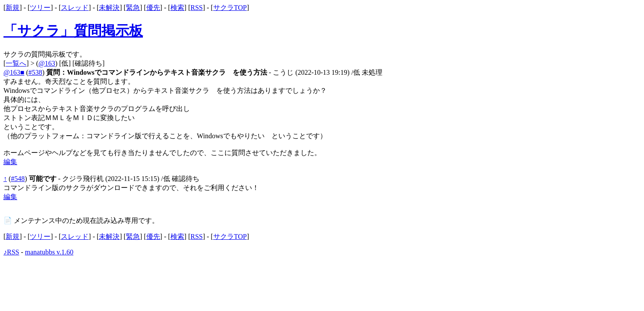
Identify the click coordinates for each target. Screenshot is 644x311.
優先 (153, 8)
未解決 (109, 8)
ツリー (40, 8)
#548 (18, 179)
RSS (196, 8)
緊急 (133, 8)
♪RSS (11, 252)
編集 (10, 162)
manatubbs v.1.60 (49, 252)
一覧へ (16, 63)
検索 (177, 8)
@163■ (14, 72)
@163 (47, 63)
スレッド (75, 8)
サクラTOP (230, 8)
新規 (13, 8)
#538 (35, 72)
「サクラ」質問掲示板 (73, 31)
